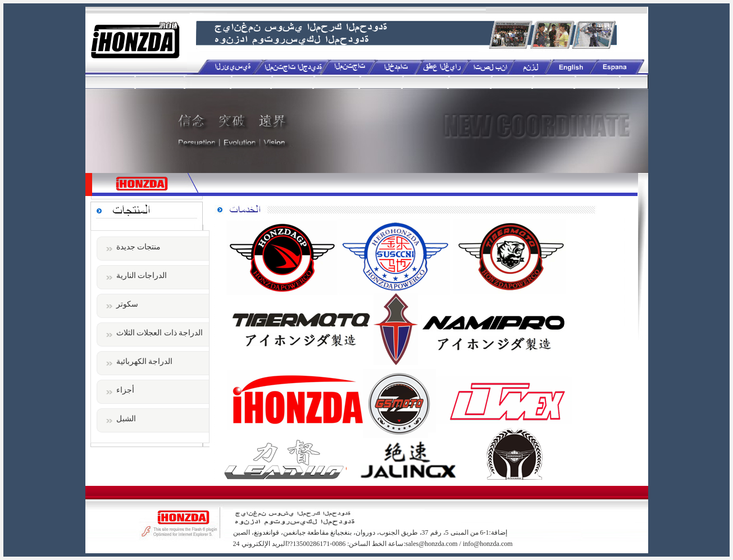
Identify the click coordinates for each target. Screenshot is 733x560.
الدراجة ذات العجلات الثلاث (160, 333)
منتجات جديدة (139, 247)
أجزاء (125, 390)
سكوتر (127, 304)
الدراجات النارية (142, 276)
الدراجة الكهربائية (145, 361)
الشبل (126, 419)
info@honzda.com (488, 544)
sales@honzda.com (432, 544)
